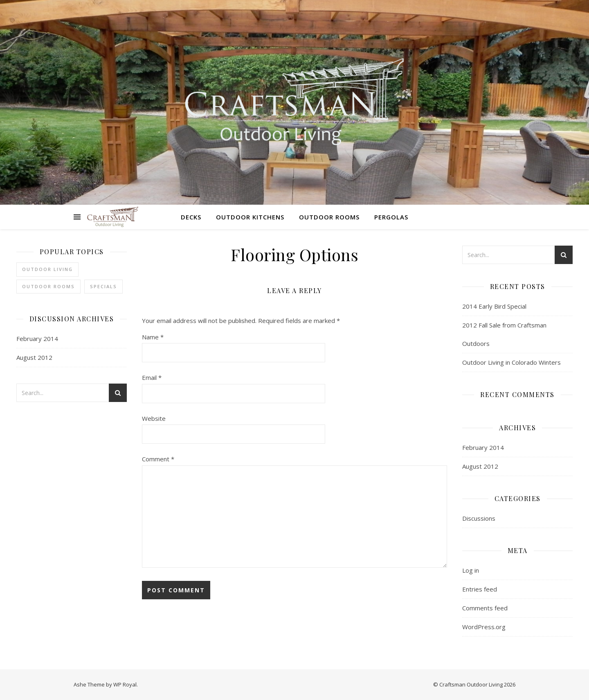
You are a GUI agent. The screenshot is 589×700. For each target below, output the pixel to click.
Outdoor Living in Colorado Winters (511, 362)
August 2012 (34, 357)
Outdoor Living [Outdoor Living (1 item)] (47, 269)
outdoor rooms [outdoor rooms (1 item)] (48, 286)
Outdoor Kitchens (250, 217)
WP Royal (125, 684)
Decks (191, 217)
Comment (158, 459)
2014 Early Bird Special (494, 306)
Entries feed (480, 589)
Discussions (479, 518)
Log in (471, 570)
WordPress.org (484, 627)
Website (154, 418)
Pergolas (391, 217)
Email (152, 377)
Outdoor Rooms (329, 217)
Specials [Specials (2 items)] (103, 286)
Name (153, 337)
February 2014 (37, 339)
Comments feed (485, 608)
